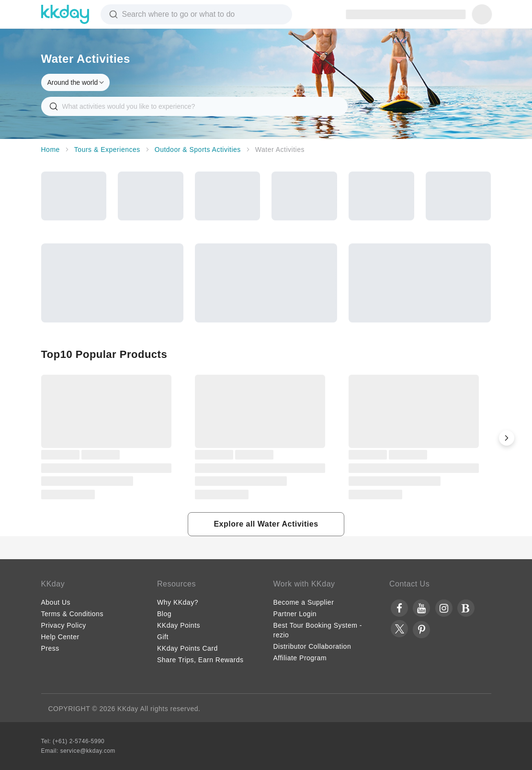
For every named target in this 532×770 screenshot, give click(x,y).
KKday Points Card (187, 648)
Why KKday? (178, 602)
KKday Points (179, 625)
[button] (507, 438)
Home (51, 149)
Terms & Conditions (72, 614)
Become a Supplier (304, 602)
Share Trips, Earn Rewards (200, 660)
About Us (56, 602)
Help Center (60, 637)
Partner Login (295, 614)
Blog (164, 614)
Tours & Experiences (107, 149)
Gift (163, 637)
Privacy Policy (64, 625)
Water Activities (280, 149)
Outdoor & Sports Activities (198, 149)
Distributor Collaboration (312, 646)
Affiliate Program (300, 658)
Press (50, 648)
